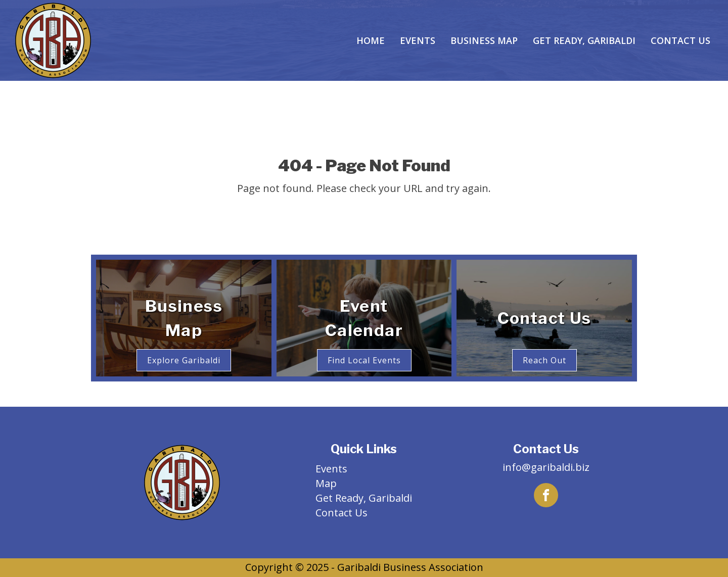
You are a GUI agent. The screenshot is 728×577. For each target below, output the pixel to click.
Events (418, 40)
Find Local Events (364, 360)
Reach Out (544, 360)
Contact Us (680, 40)
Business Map (484, 40)
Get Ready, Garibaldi (584, 40)
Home (371, 40)
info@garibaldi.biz (546, 467)
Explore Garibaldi (184, 360)
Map (326, 483)
